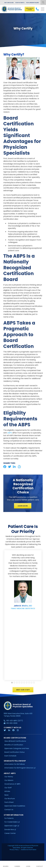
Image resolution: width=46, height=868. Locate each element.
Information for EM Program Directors (19, 768)
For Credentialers (32, 3)
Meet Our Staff (23, 690)
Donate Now (9, 829)
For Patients (20, 3)
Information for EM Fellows (15, 764)
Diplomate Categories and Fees (17, 748)
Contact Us (9, 810)
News (6, 795)
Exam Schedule (10, 756)
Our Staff (8, 788)
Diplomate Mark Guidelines (15, 806)
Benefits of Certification (14, 745)
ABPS (10, 433)
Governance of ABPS (12, 784)
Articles (7, 791)
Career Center (10, 833)
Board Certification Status (14, 752)
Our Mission (9, 780)
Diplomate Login (30, 9)
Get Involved (9, 3)
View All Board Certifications (15, 741)
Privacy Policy (14, 850)
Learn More (23, 506)
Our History (9, 777)
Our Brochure (10, 799)
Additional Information (29, 850)
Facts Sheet (9, 802)
